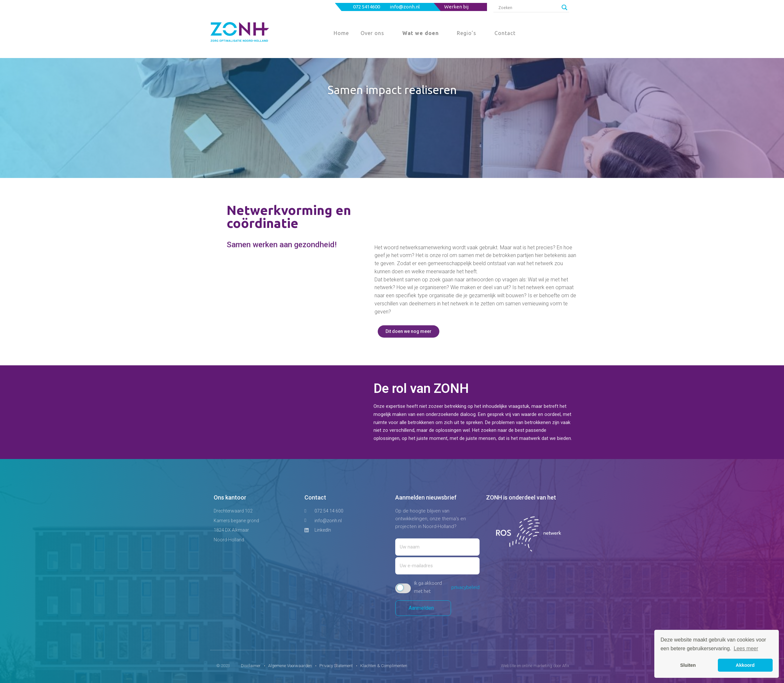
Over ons (372, 33)
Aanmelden (423, 608)
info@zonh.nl (405, 7)
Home (341, 33)
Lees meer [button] (746, 648)
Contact (505, 33)
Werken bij (456, 7)
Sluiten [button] (688, 665)
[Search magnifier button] (564, 7)
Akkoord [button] (745, 665)
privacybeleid (465, 587)
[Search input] (528, 7)
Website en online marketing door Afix (535, 666)
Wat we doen (421, 33)
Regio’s (467, 33)
